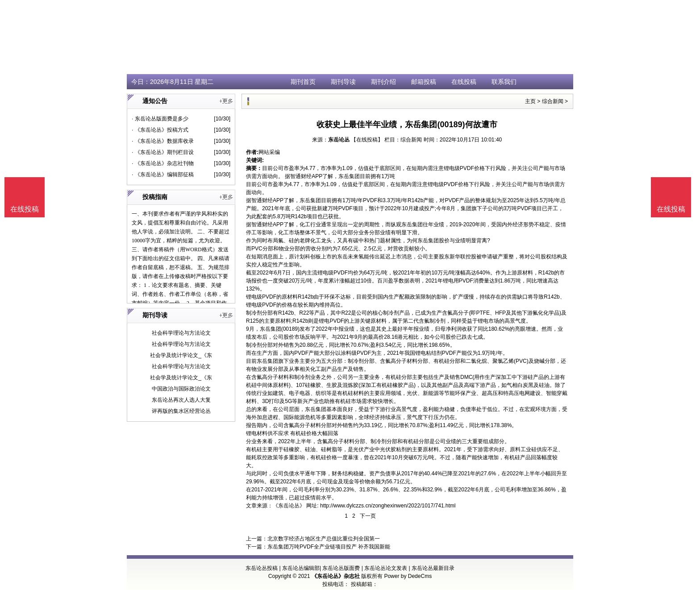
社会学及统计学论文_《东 (181, 355)
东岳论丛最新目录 (433, 568)
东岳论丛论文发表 (386, 568)
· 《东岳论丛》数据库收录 (163, 141)
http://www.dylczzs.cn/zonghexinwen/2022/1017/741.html (388, 506)
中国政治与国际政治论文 (181, 389)
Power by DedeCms (408, 576)
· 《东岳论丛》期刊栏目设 (163, 152)
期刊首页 (303, 82)
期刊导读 (343, 82)
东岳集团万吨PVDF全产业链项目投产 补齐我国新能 (329, 547)
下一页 (368, 516)
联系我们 (504, 82)
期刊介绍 (383, 82)
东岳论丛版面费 (341, 568)
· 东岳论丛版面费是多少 (160, 119)
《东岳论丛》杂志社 (336, 576)
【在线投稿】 (367, 140)
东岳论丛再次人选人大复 (181, 400)
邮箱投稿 (424, 82)
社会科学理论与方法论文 (181, 333)
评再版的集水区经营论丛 (181, 411)
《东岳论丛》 (289, 506)
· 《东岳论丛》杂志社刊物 (163, 163)
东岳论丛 (339, 140)
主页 (530, 101)
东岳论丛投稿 (262, 568)
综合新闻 (553, 101)
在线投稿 (464, 82)
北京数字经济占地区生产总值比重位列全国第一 (324, 539)
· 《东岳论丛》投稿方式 (160, 130)
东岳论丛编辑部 (301, 568)
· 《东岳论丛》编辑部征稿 (163, 175)
